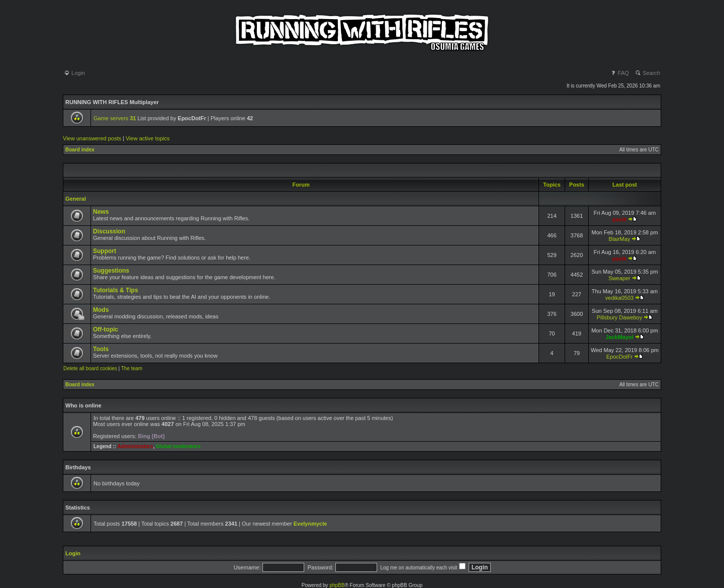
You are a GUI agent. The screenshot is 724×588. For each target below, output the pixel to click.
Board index (80, 150)
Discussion (109, 231)
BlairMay (620, 239)
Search (648, 73)
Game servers (115, 118)
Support (105, 251)
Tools (101, 349)
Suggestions (111, 271)
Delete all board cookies (90, 368)
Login (74, 73)
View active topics (148, 138)
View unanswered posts (92, 138)
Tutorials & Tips (116, 290)
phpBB (337, 585)
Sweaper (619, 278)
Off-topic (106, 329)
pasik (619, 219)
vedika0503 (619, 298)
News (101, 212)
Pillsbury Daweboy (619, 317)
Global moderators (178, 446)
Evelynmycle (310, 524)
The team (132, 368)
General (76, 199)
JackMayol (619, 337)
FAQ (620, 73)
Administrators (135, 446)
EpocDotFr (620, 357)
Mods (101, 310)
